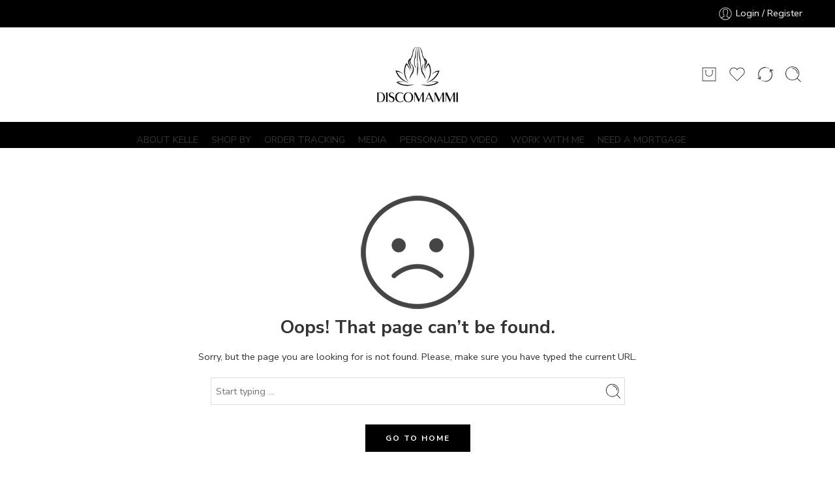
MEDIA (372, 140)
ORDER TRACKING (305, 140)
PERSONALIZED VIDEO (449, 140)
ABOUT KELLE (167, 140)
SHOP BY (231, 140)
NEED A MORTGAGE (642, 140)
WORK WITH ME (548, 140)
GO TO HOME (418, 438)
